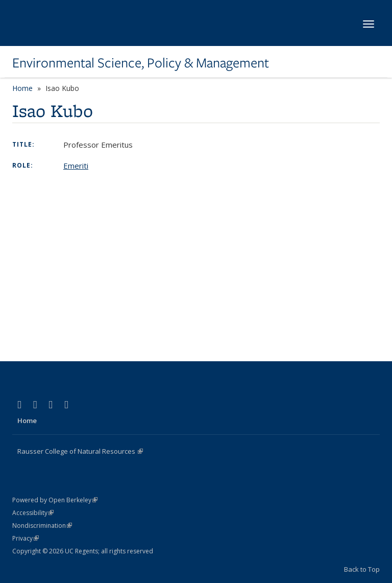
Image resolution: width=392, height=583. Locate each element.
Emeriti (76, 166)
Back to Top (362, 569)
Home (22, 88)
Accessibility (33, 513)
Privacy (26, 538)
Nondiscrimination (42, 526)
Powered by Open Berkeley (55, 500)
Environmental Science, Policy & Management (141, 63)
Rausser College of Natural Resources (80, 451)
